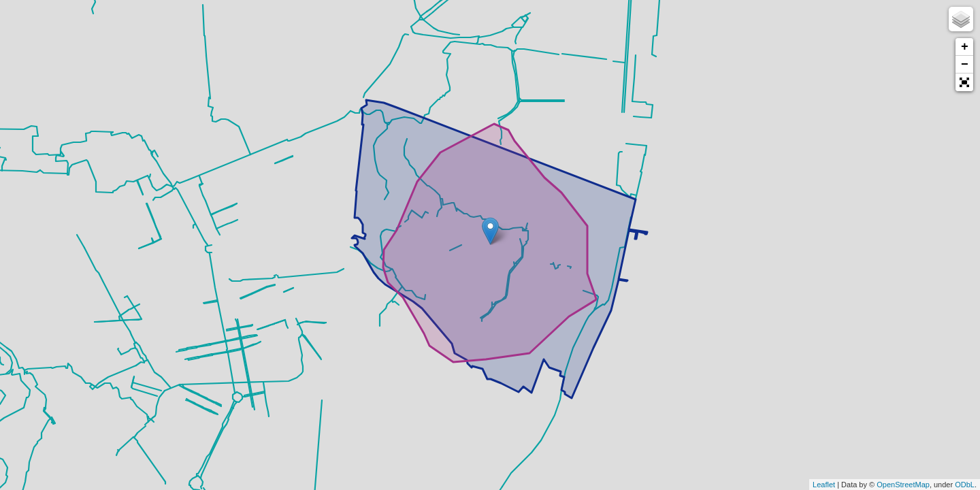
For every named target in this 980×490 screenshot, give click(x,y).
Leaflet (824, 485)
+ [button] (965, 47)
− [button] (965, 65)
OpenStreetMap (903, 485)
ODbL (965, 485)
